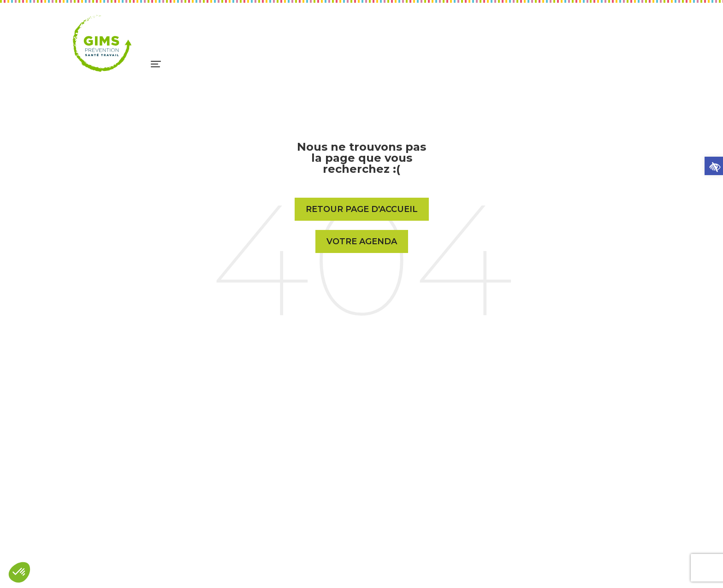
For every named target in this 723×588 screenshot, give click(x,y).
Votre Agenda (362, 241)
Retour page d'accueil (362, 209)
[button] (714, 166)
